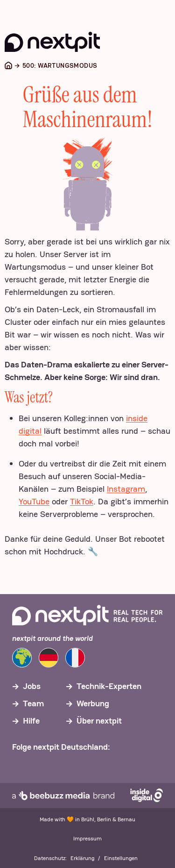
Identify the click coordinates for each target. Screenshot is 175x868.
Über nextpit (99, 721)
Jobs (32, 686)
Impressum (87, 839)
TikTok (82, 501)
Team (33, 703)
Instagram (126, 489)
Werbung (93, 703)
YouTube (34, 501)
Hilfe (31, 721)
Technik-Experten (109, 686)
